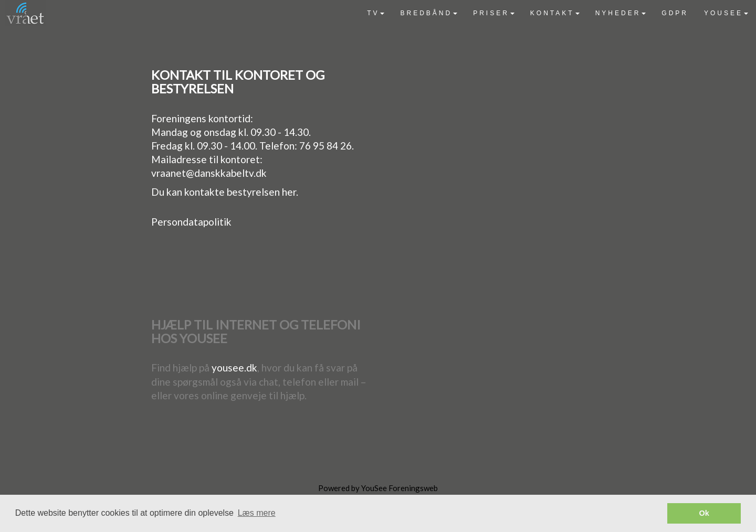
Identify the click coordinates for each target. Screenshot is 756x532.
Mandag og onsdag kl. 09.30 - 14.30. (231, 132)
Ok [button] (704, 513)
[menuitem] (376, 13)
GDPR (675, 13)
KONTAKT (555, 13)
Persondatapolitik (191, 222)
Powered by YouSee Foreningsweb (378, 488)
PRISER (494, 13)
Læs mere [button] (257, 513)
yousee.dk (234, 368)
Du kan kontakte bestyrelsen (217, 192)
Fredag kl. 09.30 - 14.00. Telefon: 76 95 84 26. (253, 146)
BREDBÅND (429, 13)
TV (376, 13)
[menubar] (558, 13)
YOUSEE (726, 13)
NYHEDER (621, 13)
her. (290, 192)
